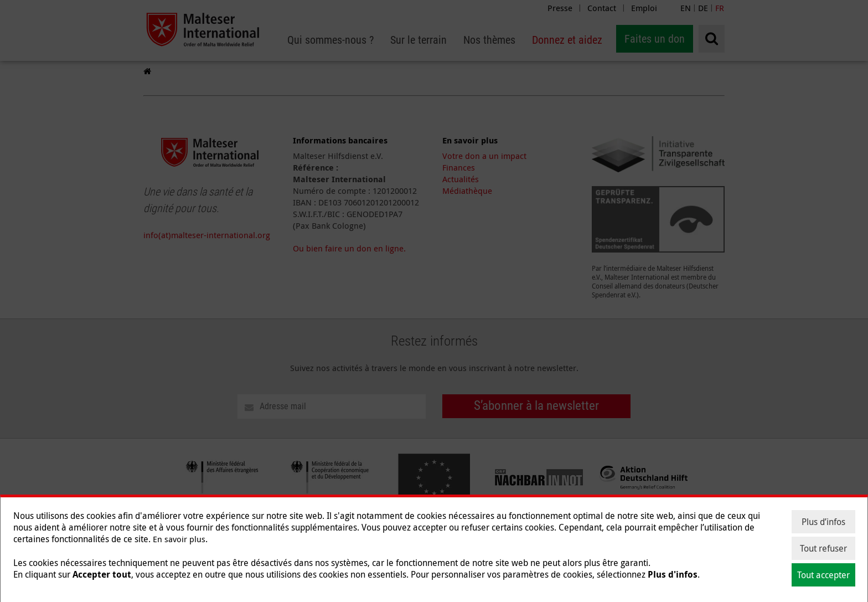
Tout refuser (823, 548)
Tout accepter (823, 575)
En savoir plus (179, 539)
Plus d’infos (823, 522)
